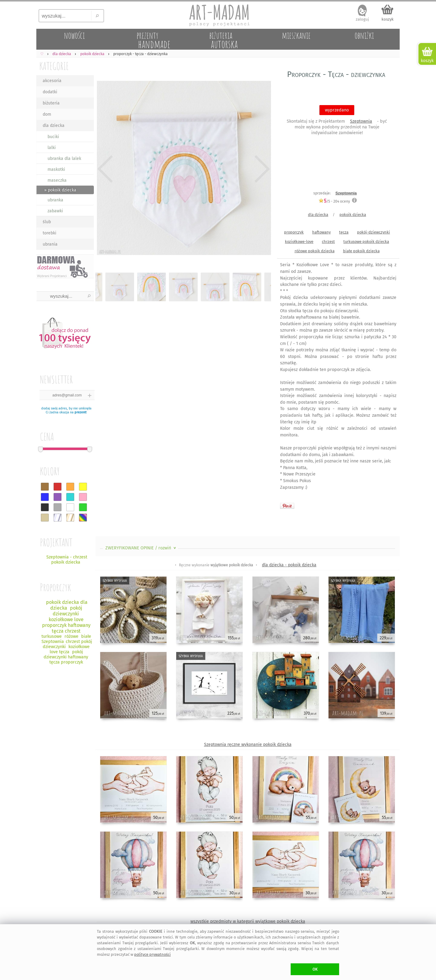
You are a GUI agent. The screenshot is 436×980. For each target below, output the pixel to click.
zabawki (55, 211)
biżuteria (51, 103)
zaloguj (362, 19)
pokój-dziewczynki (373, 232)
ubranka (55, 200)
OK (315, 969)
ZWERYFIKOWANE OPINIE (141, 548)
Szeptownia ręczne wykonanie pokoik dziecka (248, 745)
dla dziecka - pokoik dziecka (289, 565)
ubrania (50, 244)
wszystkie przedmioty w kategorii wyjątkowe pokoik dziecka (248, 921)
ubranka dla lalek (64, 159)
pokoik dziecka (353, 215)
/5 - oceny (334, 201)
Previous (105, 169)
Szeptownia (361, 121)
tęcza (344, 232)
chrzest (328, 242)
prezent (80, 412)
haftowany (321, 232)
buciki (53, 137)
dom (47, 114)
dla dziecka (54, 126)
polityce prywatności (152, 954)
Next (261, 169)
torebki (50, 233)
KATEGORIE (54, 66)
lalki (52, 148)
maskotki (56, 169)
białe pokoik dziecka (361, 251)
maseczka (57, 180)
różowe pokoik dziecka (315, 251)
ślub (47, 222)
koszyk (388, 19)
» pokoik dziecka (60, 190)
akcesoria (52, 81)
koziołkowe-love (299, 242)
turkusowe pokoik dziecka (366, 242)
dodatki (50, 92)
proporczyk (294, 232)
